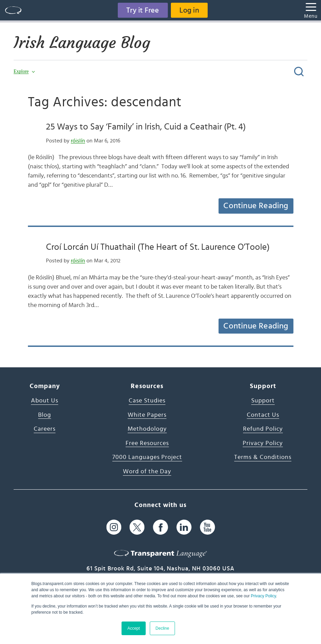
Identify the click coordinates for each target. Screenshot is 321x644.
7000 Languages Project (147, 457)
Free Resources (147, 443)
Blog (45, 415)
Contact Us (263, 415)
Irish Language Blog (82, 43)
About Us (45, 401)
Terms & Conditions (263, 457)
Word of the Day (147, 472)
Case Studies (147, 401)
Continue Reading (256, 206)
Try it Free (143, 10)
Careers (45, 429)
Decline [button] (162, 628)
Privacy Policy (263, 596)
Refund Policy (263, 429)
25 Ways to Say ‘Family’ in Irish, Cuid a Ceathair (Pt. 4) (146, 127)
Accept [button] (134, 628)
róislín (78, 141)
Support (263, 401)
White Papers (147, 415)
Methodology (147, 429)
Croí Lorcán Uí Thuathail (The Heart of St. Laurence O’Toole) (158, 247)
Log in (189, 10)
